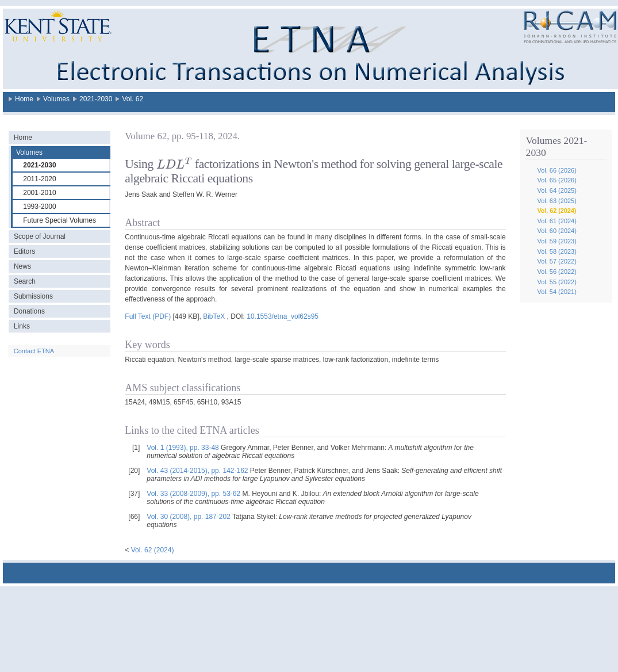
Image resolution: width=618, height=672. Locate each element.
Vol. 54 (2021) (557, 292)
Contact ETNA (34, 351)
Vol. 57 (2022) (557, 261)
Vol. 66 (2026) (557, 170)
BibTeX (214, 316)
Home (24, 99)
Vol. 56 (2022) (557, 272)
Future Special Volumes (60, 220)
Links (22, 326)
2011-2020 (39, 179)
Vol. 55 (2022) (557, 282)
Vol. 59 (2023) (557, 241)
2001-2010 (39, 193)
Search (25, 281)
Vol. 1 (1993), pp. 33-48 (183, 448)
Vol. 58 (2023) (557, 251)
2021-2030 (96, 99)
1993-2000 (39, 207)
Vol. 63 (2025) (557, 201)
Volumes (56, 99)
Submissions (33, 296)
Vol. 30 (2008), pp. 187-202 (188, 517)
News (22, 266)
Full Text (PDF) (148, 316)
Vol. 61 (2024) (557, 221)
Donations (29, 311)
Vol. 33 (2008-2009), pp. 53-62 (193, 494)
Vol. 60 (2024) (557, 231)
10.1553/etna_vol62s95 (283, 316)
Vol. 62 (133, 99)
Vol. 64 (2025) (557, 190)
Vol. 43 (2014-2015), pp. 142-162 (197, 471)
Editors (24, 251)
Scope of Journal (40, 236)
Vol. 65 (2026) (557, 180)
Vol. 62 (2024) (556, 211)
